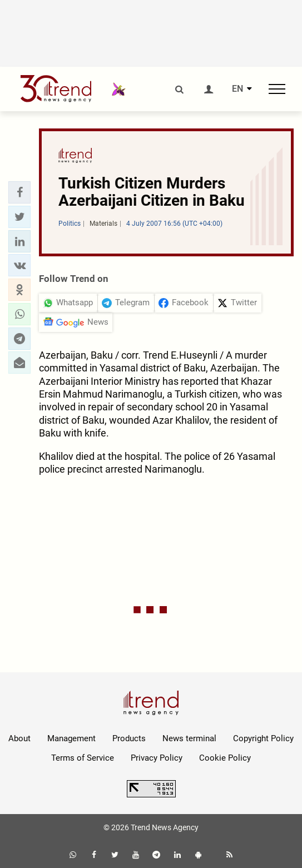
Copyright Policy (263, 738)
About (19, 738)
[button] (19, 192)
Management (71, 738)
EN (237, 89)
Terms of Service (83, 758)
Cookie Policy (225, 758)
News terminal (189, 738)
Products (129, 738)
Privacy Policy (157, 758)
